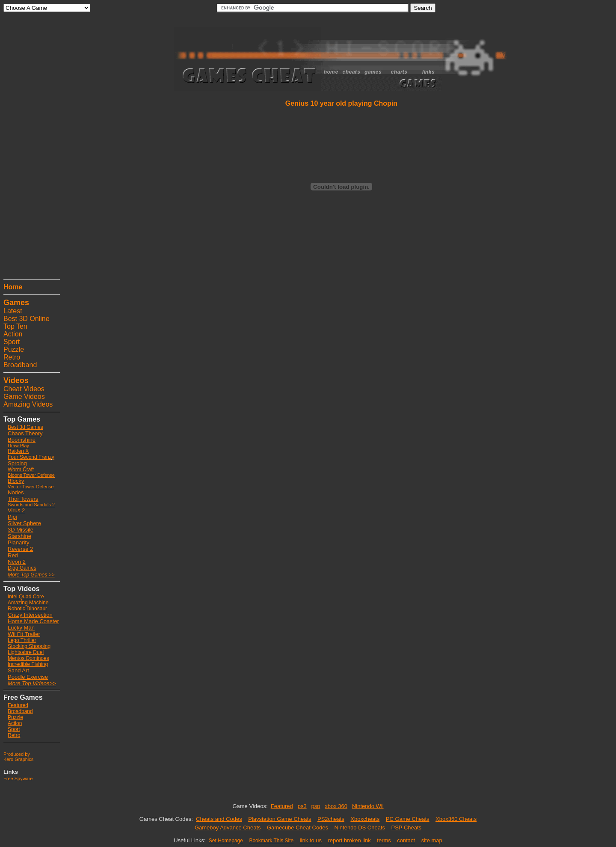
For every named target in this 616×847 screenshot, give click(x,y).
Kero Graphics (18, 759)
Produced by (17, 754)
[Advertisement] (29, 148)
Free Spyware (18, 779)
